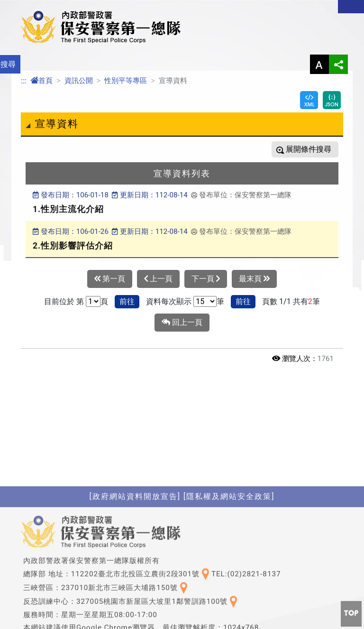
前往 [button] (127, 301)
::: (24, 81)
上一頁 (158, 279)
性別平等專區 (126, 81)
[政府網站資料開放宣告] (135, 561)
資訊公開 (79, 81)
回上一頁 (182, 323)
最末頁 (254, 279)
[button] (351, 614)
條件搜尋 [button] (315, 149)
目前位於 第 (64, 301)
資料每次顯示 (169, 301)
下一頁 (206, 279)
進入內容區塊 (23, 5)
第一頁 (110, 279)
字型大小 (319, 64)
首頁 (41, 81)
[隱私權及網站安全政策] (229, 561)
